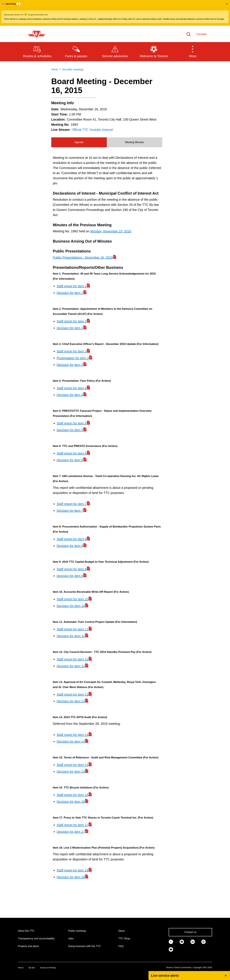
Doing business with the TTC (84, 946)
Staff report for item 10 (73, 599)
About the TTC (26, 931)
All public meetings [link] (73, 69)
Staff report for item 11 (73, 629)
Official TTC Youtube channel (92, 130)
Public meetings (77, 931)
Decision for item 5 (70, 430)
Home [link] (55, 69)
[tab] (79, 142)
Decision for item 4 (70, 395)
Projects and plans (28, 946)
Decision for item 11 (71, 636)
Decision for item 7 (70, 511)
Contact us (190, 932)
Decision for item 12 (71, 666)
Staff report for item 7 (72, 504)
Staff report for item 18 (73, 870)
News (122, 931)
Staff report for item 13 (73, 694)
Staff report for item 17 (73, 825)
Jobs (71, 939)
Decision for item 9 (70, 576)
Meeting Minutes (134, 142)
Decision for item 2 (70, 328)
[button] (115, 13)
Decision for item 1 (70, 293)
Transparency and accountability (36, 939)
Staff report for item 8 (72, 539)
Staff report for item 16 (73, 795)
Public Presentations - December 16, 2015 (83, 257)
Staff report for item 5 (72, 423)
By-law (32, 968)
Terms (21, 968)
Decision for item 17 (71, 832)
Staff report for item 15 (73, 765)
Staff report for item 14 (73, 735)
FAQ (121, 946)
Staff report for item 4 (72, 388)
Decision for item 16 (71, 802)
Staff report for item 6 (72, 453)
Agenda (79, 142)
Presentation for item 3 (73, 358)
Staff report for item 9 (72, 569)
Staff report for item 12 (73, 659)
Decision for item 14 (71, 741)
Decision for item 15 (71, 771)
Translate (201, 34)
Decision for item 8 (70, 546)
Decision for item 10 (71, 606)
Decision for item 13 (71, 701)
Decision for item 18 (71, 877)
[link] (171, 941)
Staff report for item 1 (72, 286)
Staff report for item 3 (72, 351)
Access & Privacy (48, 968)
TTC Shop (124, 939)
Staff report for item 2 (72, 321)
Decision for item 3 (70, 365)
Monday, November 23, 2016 (111, 231)
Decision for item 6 (70, 460)
